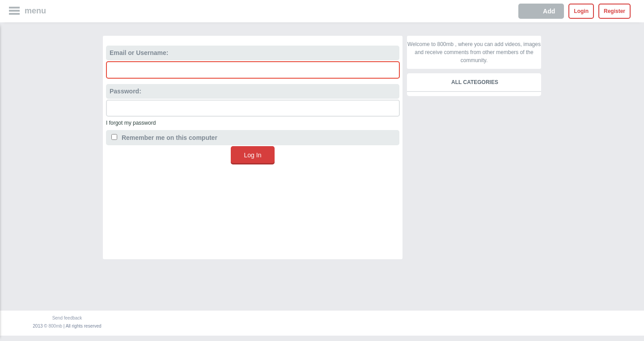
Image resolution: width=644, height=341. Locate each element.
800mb (56, 326)
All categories (475, 82)
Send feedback (67, 318)
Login (581, 11)
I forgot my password (131, 123)
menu (35, 11)
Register (614, 11)
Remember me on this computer (164, 138)
